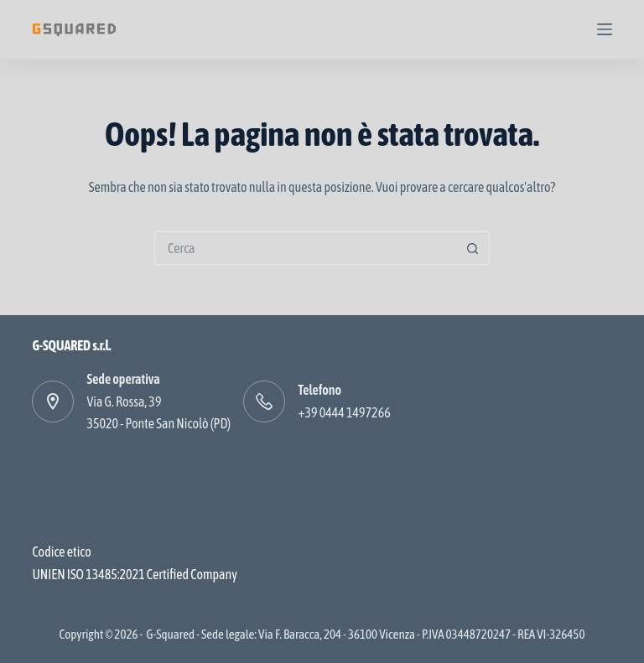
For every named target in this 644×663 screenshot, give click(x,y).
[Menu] (605, 29)
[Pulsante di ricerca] (473, 248)
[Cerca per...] (305, 248)
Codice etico (61, 552)
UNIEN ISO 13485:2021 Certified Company (134, 574)
